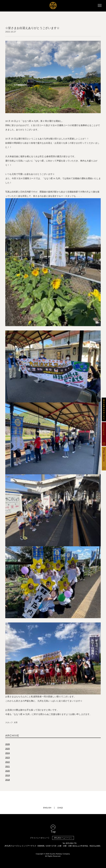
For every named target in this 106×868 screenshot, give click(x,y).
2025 (7, 749)
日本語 (60, 808)
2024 (7, 753)
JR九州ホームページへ (63, 838)
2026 (7, 744)
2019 (7, 775)
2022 (7, 762)
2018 (7, 780)
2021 (7, 766)
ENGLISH (47, 808)
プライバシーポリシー (39, 838)
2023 (7, 758)
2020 (7, 771)
